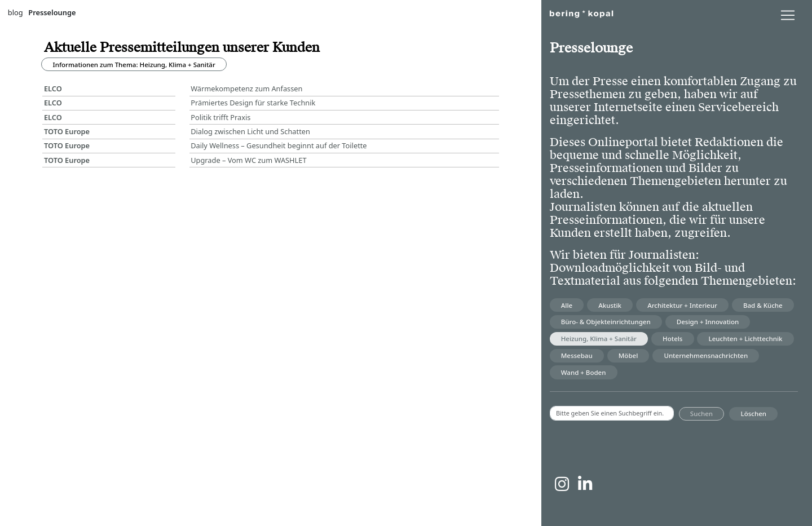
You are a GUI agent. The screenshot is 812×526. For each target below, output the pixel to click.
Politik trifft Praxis (220, 117)
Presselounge (52, 12)
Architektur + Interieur (682, 305)
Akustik (610, 305)
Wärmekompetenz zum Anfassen (248, 89)
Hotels (672, 339)
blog (16, 12)
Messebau (577, 355)
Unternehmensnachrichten (706, 355)
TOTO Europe (67, 131)
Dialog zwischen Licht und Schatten (250, 131)
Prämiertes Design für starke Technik (253, 103)
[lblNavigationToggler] (788, 15)
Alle (567, 305)
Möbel (628, 355)
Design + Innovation (708, 322)
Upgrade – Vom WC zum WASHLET (248, 160)
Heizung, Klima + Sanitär (599, 339)
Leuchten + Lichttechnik (746, 339)
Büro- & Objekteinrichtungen (606, 322)
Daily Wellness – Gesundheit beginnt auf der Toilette (279, 145)
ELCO (53, 89)
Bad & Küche (763, 305)
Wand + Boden (584, 372)
